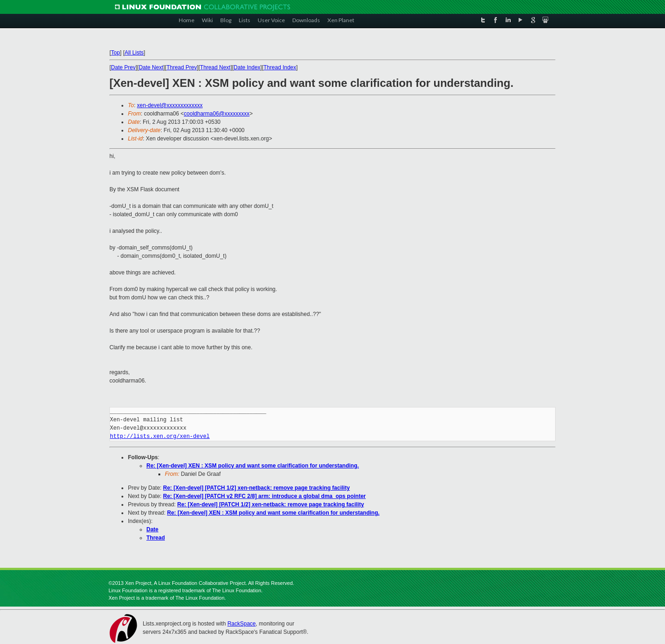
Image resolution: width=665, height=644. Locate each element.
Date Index (247, 67)
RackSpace (241, 624)
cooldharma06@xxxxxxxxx (217, 114)
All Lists (134, 53)
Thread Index (280, 67)
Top (115, 53)
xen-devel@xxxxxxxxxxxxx (170, 105)
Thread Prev (181, 67)
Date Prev (123, 67)
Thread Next (215, 67)
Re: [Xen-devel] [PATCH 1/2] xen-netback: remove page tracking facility (256, 488)
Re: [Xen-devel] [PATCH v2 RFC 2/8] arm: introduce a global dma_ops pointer (264, 496)
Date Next (151, 67)
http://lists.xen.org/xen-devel (160, 436)
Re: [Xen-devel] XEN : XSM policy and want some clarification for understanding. (253, 466)
